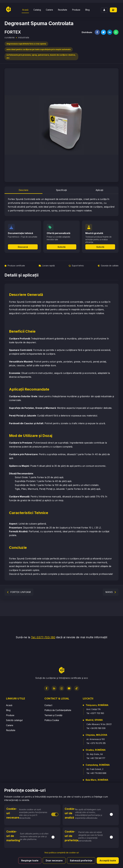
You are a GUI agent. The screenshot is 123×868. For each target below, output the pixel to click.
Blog (87, 10)
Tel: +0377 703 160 (95, 713)
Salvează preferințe (81, 861)
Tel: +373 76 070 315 (96, 743)
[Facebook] (47, 688)
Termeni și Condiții (53, 715)
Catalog (37, 10)
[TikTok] (77, 688)
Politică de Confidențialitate (58, 710)
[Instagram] (62, 688)
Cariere (49, 10)
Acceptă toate (108, 861)
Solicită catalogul (14, 720)
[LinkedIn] (54, 688)
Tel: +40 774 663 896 (96, 773)
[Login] (104, 10)
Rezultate (62, 10)
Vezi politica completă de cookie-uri (62, 853)
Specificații (61, 190)
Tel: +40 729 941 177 (96, 758)
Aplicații (99, 190)
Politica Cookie (52, 720)
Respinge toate (30, 861)
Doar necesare (54, 861)
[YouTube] (69, 688)
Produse (76, 10)
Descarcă (23, 247)
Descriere (23, 190)
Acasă (25, 10)
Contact (48, 705)
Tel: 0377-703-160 (43, 637)
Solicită (61, 247)
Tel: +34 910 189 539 (96, 728)
